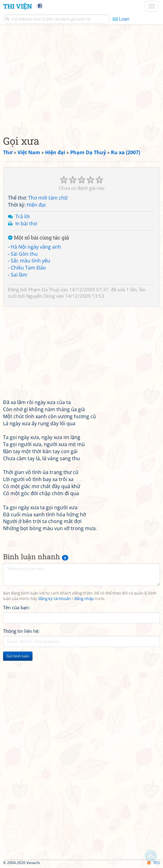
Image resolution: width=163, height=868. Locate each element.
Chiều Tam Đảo (28, 268)
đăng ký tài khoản (55, 599)
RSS (154, 863)
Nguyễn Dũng (40, 296)
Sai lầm (19, 275)
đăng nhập (84, 599)
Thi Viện (17, 6)
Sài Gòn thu (24, 254)
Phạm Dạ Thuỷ (44, 289)
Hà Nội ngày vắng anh (36, 247)
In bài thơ (26, 224)
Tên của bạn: (16, 607)
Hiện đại (36, 205)
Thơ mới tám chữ (48, 198)
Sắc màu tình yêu (30, 261)
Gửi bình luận (18, 656)
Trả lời (23, 216)
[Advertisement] (81, 78)
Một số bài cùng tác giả (38, 238)
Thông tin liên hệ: (21, 631)
